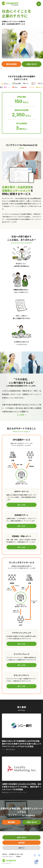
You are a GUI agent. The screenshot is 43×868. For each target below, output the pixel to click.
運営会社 (5, 854)
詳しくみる (22, 505)
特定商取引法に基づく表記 (16, 854)
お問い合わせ (32, 64)
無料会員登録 (11, 64)
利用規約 (18, 856)
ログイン (22, 848)
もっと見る (21, 415)
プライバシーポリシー (8, 856)
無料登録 (11, 822)
